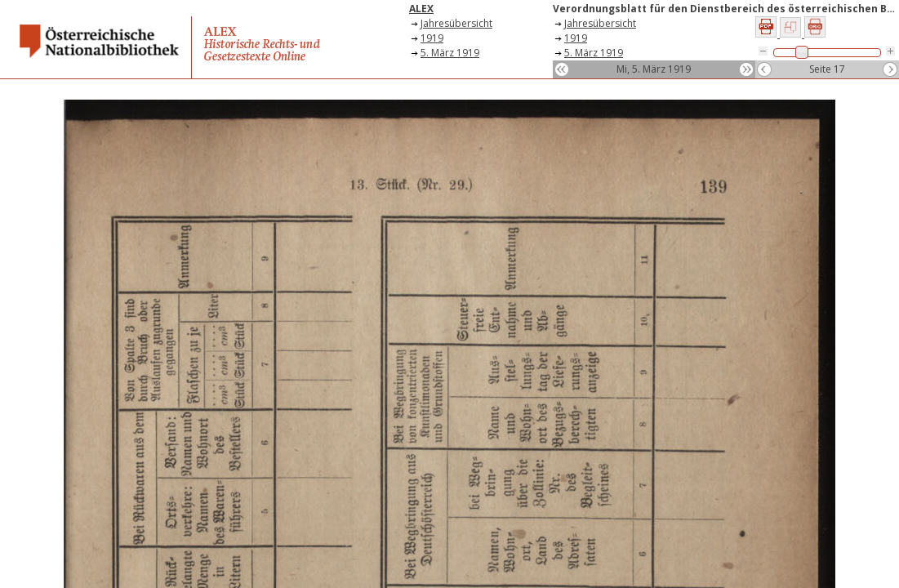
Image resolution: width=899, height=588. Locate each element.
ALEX (421, 9)
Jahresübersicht (456, 23)
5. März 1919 (450, 53)
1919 (432, 38)
